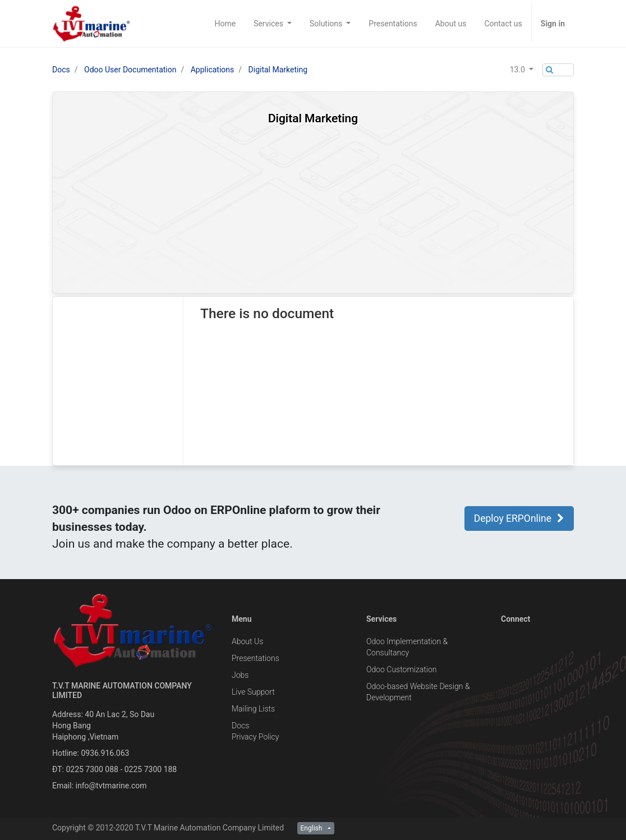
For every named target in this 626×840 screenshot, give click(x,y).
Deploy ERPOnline (519, 518)
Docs (61, 70)
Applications (213, 70)
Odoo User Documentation (130, 70)
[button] (522, 70)
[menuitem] (225, 24)
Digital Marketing (278, 70)
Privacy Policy (255, 737)
